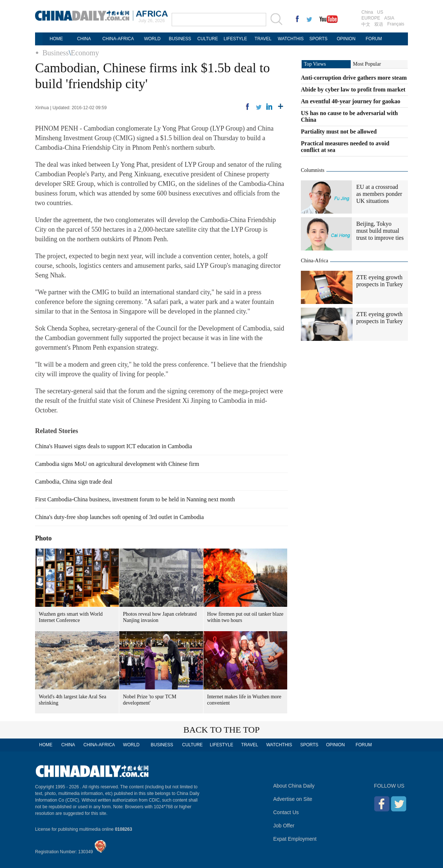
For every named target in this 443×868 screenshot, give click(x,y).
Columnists (313, 170)
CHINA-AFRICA (118, 39)
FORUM (374, 39)
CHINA (84, 39)
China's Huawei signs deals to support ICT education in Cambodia (114, 446)
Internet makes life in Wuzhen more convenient (244, 700)
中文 (366, 24)
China (367, 12)
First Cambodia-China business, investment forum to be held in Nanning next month (135, 499)
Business (56, 53)
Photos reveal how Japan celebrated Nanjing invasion (160, 617)
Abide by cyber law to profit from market (353, 89)
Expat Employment (295, 839)
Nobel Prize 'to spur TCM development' (150, 700)
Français (396, 24)
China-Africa (315, 261)
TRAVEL (263, 39)
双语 (379, 24)
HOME (56, 39)
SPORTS (318, 39)
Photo (43, 538)
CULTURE (208, 39)
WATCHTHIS (291, 39)
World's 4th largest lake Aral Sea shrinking (73, 700)
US (380, 12)
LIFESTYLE (235, 39)
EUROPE (371, 18)
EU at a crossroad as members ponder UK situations (379, 194)
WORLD (152, 39)
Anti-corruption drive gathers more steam (354, 78)
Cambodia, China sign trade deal (74, 482)
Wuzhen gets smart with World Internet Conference (71, 617)
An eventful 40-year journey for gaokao (351, 101)
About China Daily (294, 786)
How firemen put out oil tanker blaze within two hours (245, 617)
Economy (85, 53)
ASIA (389, 18)
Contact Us (286, 812)
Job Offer (284, 826)
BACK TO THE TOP (222, 730)
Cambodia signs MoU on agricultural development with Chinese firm (117, 464)
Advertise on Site (293, 799)
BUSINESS (180, 39)
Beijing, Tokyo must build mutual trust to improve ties (380, 231)
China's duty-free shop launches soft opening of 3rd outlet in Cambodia (119, 517)
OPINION (346, 39)
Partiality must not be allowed (339, 132)
